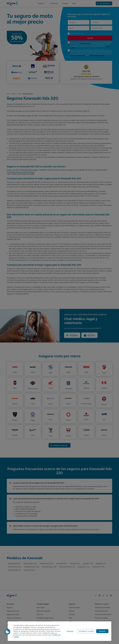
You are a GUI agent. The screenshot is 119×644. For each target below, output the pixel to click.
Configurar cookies (86, 631)
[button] (7, 632)
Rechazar (70, 631)
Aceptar (102, 631)
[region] (59, 631)
